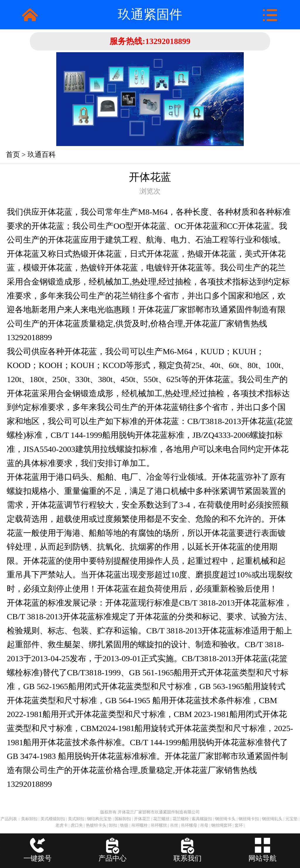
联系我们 (187, 858)
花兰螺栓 (181, 819)
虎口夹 (77, 825)
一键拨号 (37, 858)
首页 (13, 155)
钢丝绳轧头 (272, 819)
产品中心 (112, 858)
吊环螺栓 (139, 825)
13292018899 (168, 41)
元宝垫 (292, 819)
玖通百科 (42, 155)
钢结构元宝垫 (99, 819)
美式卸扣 (76, 819)
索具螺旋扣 (202, 819)
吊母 (204, 825)
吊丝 (174, 825)
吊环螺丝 (159, 825)
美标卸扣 (29, 819)
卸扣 (113, 825)
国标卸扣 (123, 819)
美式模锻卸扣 (53, 819)
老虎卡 (62, 825)
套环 (239, 825)
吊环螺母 (189, 825)
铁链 (124, 825)
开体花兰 (142, 819)
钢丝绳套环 (221, 825)
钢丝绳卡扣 (249, 819)
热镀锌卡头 (96, 825)
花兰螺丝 (161, 819)
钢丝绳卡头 (225, 819)
